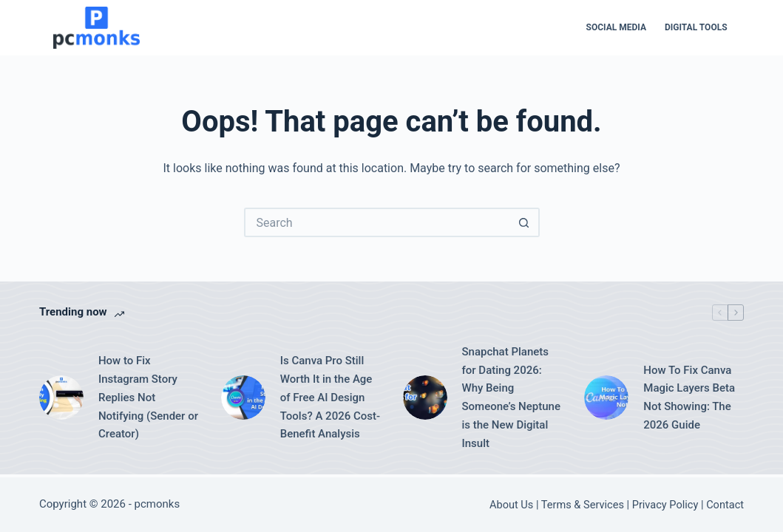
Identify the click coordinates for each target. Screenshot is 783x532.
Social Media (616, 27)
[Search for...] (377, 222)
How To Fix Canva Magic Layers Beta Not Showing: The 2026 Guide (689, 398)
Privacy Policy (665, 505)
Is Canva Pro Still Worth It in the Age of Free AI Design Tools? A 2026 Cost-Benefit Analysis (330, 397)
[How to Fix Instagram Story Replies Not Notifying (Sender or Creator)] (61, 398)
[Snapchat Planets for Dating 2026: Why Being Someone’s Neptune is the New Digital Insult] (425, 398)
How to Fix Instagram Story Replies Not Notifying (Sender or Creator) (148, 397)
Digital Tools (696, 27)
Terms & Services (583, 505)
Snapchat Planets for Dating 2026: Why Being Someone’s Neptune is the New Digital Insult (511, 398)
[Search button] (525, 222)
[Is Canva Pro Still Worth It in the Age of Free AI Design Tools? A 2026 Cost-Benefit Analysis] (243, 398)
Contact (725, 505)
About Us (511, 505)
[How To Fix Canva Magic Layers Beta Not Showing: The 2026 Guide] (606, 398)
